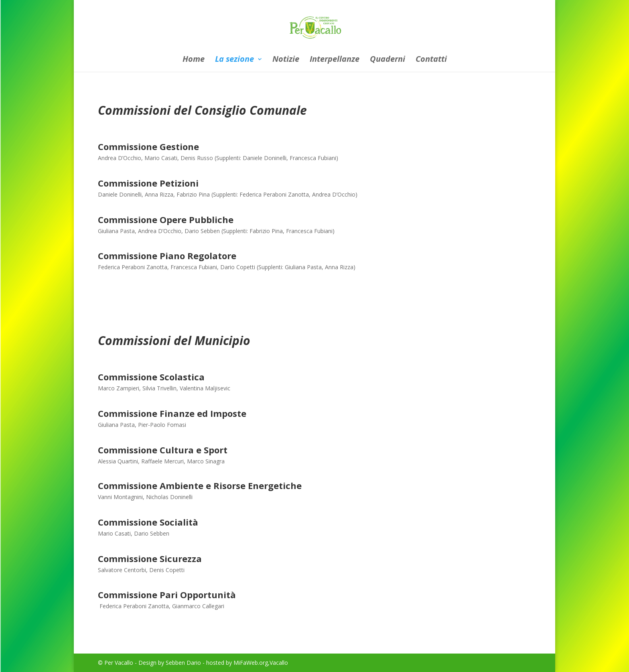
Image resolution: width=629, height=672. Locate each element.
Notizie (286, 60)
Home (194, 60)
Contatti (431, 60)
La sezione (234, 60)
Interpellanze (335, 60)
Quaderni (388, 60)
